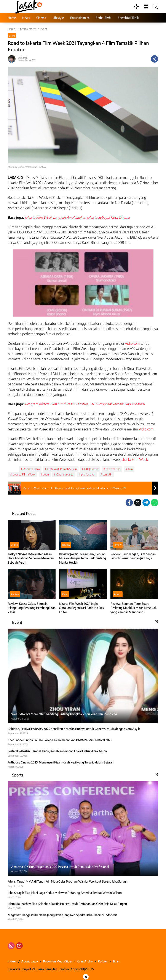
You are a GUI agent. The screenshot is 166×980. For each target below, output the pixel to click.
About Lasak (30, 961)
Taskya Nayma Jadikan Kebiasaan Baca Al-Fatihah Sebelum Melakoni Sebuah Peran (31, 558)
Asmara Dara (32, 469)
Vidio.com (132, 343)
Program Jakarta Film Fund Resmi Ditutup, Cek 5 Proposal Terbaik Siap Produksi (85, 404)
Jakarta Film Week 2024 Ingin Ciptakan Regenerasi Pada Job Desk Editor (82, 608)
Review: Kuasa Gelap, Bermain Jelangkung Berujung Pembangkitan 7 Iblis (32, 608)
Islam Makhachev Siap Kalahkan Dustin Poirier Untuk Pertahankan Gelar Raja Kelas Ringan (67, 904)
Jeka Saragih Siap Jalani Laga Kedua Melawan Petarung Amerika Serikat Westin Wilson (65, 893)
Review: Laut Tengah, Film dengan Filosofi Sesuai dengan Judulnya (133, 556)
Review (66, 545)
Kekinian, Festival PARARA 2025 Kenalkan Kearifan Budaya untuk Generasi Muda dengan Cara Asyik (74, 729)
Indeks (12, 961)
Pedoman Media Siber (57, 961)
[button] (137, 6)
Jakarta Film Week (134, 459)
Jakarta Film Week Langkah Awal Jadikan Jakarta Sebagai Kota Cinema (77, 217)
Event (12, 36)
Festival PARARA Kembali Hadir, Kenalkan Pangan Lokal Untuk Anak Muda (57, 751)
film (130, 469)
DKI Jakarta (91, 469)
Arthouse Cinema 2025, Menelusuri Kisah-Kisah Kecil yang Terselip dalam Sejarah (61, 762)
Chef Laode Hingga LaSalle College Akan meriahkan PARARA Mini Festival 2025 (60, 740)
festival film (113, 469)
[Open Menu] (146, 6)
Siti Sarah (23, 58)
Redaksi (103, 961)
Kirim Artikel (85, 961)
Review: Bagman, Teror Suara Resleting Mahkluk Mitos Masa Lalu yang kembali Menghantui (134, 608)
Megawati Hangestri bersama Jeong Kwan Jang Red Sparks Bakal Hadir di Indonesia (63, 915)
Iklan (116, 961)
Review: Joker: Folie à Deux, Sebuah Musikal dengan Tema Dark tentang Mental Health (82, 558)
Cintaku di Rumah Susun (62, 469)
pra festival (88, 474)
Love (46, 474)
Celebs (14, 545)
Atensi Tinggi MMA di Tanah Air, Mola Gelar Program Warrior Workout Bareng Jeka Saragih (68, 881)
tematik (108, 474)
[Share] (155, 59)
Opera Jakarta (65, 474)
